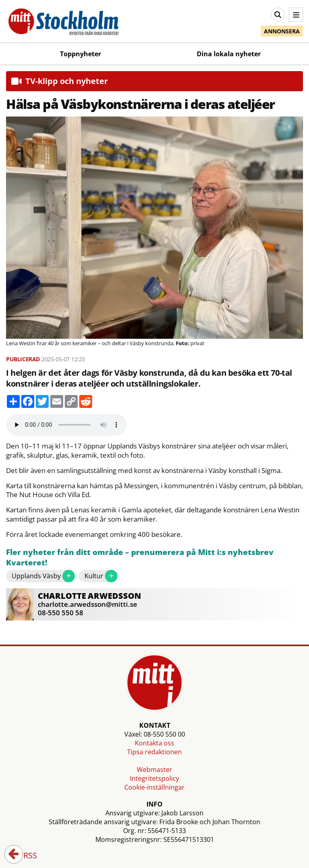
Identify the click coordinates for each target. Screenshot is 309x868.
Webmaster (154, 770)
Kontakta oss (154, 743)
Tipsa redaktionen (154, 752)
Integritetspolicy (154, 778)
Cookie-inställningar (154, 787)
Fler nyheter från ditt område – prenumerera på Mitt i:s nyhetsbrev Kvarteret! (140, 558)
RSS (25, 856)
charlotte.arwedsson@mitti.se (88, 604)
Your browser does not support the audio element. (66, 425)
